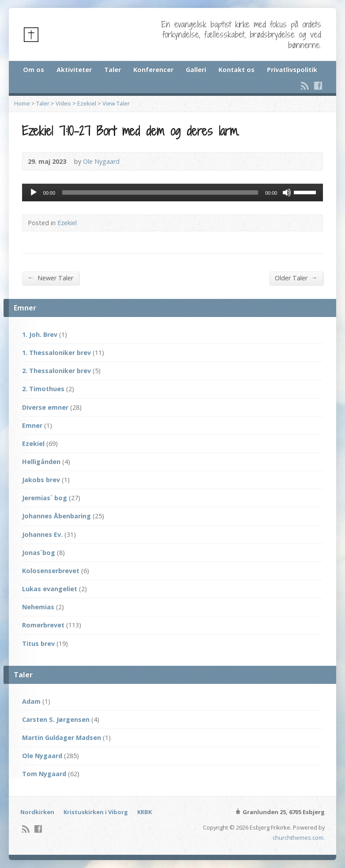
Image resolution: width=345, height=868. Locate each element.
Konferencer (153, 70)
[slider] (160, 192)
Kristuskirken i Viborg (96, 812)
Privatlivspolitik (292, 70)
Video (63, 103)
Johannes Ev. (42, 534)
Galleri (196, 70)
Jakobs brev (41, 480)
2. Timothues (43, 389)
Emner (32, 425)
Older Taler (296, 278)
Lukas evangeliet (50, 589)
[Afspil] (34, 192)
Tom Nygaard (44, 774)
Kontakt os (236, 70)
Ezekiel (87, 103)
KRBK (144, 812)
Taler (112, 70)
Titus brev (38, 643)
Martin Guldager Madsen (62, 738)
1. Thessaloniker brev (56, 353)
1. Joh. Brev (40, 334)
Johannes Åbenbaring (56, 516)
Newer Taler (51, 278)
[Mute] (287, 192)
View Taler (116, 103)
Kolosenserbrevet (51, 571)
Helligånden (41, 462)
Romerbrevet (43, 625)
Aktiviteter (74, 70)
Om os (34, 70)
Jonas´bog (39, 553)
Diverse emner (45, 407)
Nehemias (38, 607)
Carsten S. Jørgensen (56, 719)
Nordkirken (37, 812)
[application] (173, 192)
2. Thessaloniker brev (56, 371)
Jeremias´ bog (45, 498)
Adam (31, 701)
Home (22, 103)
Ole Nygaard (101, 161)
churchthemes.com (298, 838)
